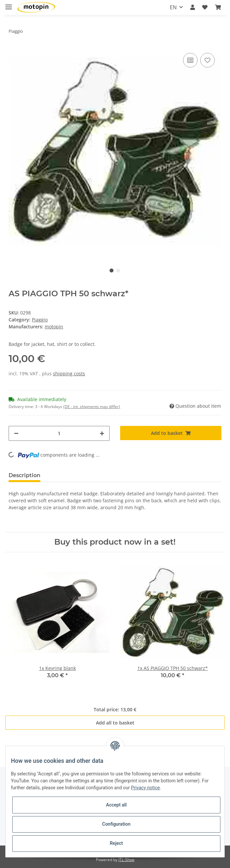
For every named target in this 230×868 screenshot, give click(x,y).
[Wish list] (205, 7)
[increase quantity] (102, 433)
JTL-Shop (126, 860)
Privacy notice (145, 788)
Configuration (116, 824)
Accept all (116, 805)
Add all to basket (115, 723)
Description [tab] (24, 475)
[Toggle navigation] (9, 4)
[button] (193, 7)
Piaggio (40, 320)
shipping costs (69, 373)
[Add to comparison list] (190, 60)
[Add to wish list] (207, 60)
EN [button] (173, 7)
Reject (116, 843)
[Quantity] (59, 433)
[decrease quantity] (16, 433)
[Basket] (218, 7)
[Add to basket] (171, 433)
